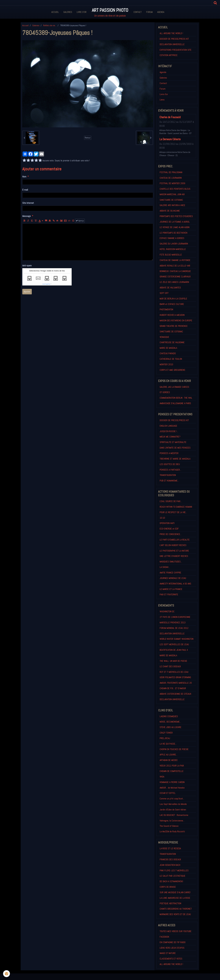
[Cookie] (6, 974)
